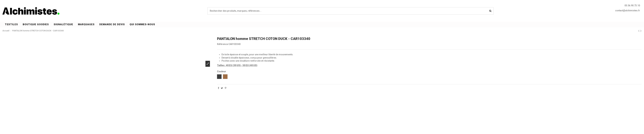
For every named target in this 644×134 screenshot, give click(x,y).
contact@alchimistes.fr (628, 11)
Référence (223, 44)
